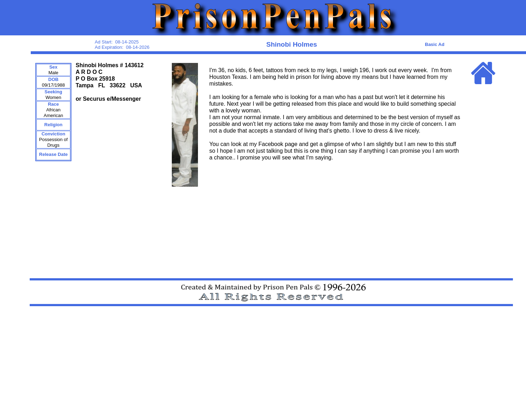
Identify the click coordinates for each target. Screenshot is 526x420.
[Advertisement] (322, 377)
